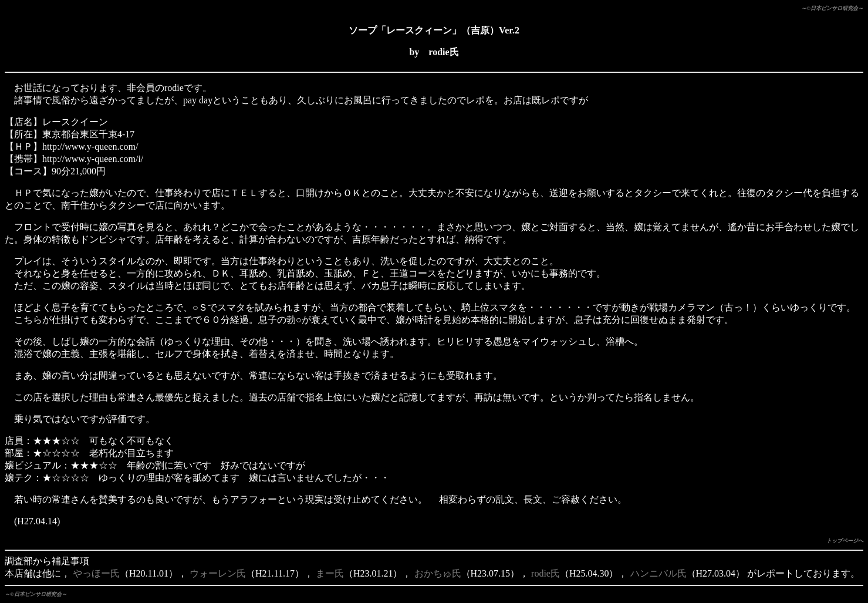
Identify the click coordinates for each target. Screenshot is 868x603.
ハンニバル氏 (658, 573)
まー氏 (330, 573)
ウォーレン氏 (218, 573)
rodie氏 (546, 573)
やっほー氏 (96, 573)
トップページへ (845, 541)
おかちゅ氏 (438, 573)
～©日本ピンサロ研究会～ (832, 8)
